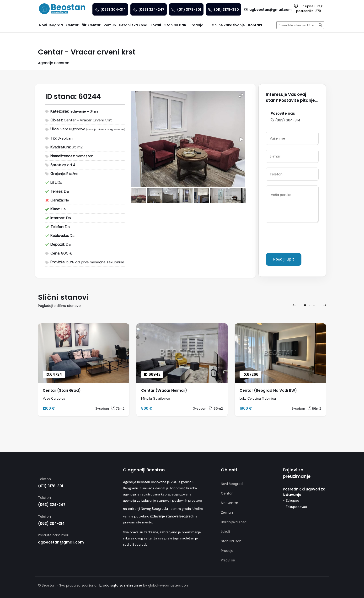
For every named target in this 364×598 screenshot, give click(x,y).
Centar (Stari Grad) (62, 390)
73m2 (118, 408)
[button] (241, 96)
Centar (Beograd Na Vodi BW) (268, 390)
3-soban (102, 408)
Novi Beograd (232, 484)
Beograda (160, 509)
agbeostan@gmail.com (61, 542)
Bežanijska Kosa (234, 522)
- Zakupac (291, 500)
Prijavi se (228, 560)
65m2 (216, 408)
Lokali (225, 532)
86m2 (314, 408)
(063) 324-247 (52, 505)
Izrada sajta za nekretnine (121, 585)
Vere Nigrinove (73, 129)
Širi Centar (230, 503)
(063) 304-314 (285, 120)
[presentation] (302, 239)
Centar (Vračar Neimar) (164, 390)
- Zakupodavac (295, 507)
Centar (227, 493)
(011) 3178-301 (51, 486)
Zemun (227, 512)
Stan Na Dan (231, 541)
